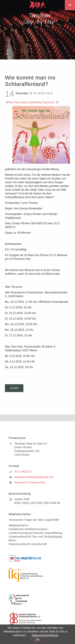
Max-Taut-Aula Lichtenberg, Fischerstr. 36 (33, 102)
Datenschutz (38, 482)
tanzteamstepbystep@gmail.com (34, 477)
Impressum (21, 482)
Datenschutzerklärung (45, 635)
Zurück (14, 388)
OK (37, 640)
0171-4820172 (23, 472)
